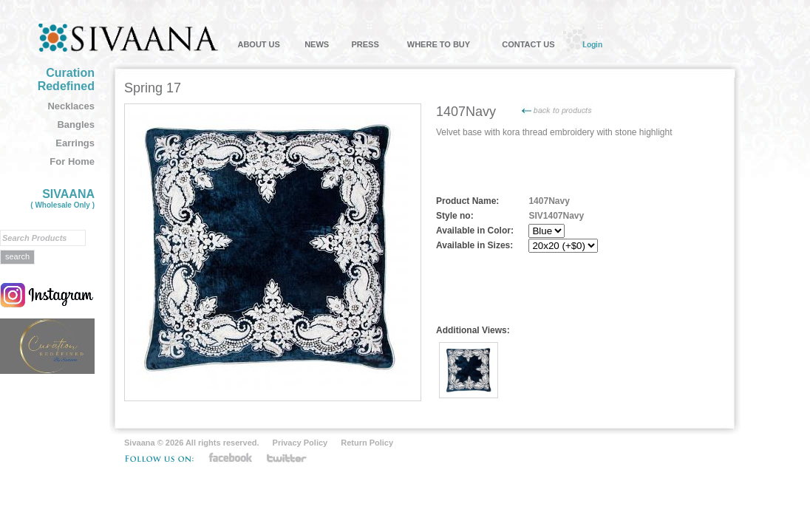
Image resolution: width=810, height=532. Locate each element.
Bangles (76, 125)
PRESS (365, 44)
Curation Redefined (66, 79)
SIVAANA (62, 198)
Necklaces (71, 106)
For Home (72, 161)
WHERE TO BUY (439, 44)
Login (592, 44)
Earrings (75, 143)
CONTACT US (528, 44)
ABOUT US (258, 44)
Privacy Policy (300, 443)
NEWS (317, 44)
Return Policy (367, 443)
